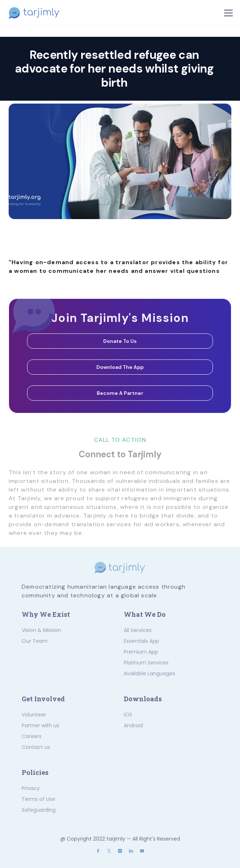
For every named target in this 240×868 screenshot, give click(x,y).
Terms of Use (38, 799)
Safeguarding (39, 810)
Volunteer (34, 715)
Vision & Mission (41, 630)
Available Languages (149, 673)
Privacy (31, 788)
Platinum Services (146, 663)
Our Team (35, 641)
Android (133, 725)
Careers (32, 736)
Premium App (141, 652)
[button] (227, 13)
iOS (128, 715)
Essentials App (141, 641)
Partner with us (40, 725)
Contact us (36, 747)
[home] (39, 13)
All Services (138, 630)
